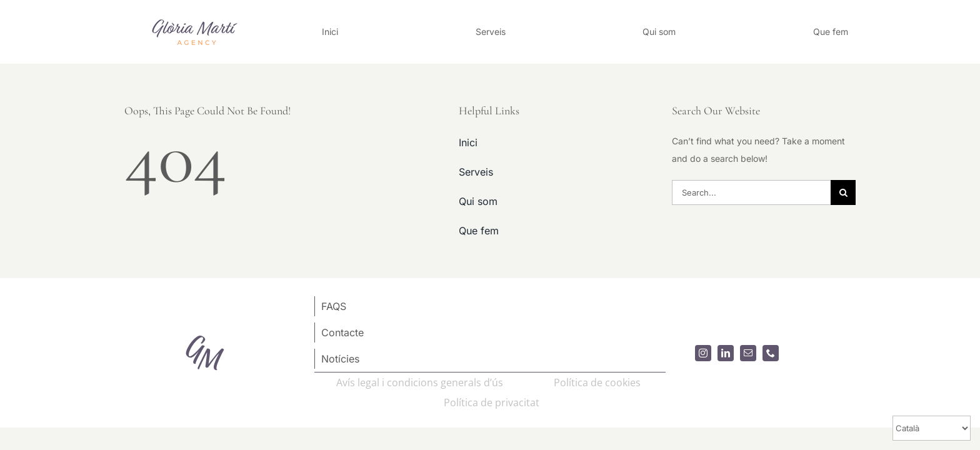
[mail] (748, 353)
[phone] (771, 353)
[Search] (843, 192)
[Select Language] (932, 428)
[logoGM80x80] (205, 332)
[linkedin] (726, 353)
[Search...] (751, 192)
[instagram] (703, 353)
